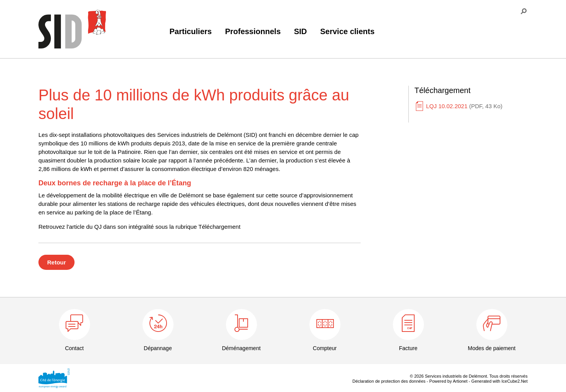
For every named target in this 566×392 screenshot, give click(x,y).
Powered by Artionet (448, 381)
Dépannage (158, 348)
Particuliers (191, 31)
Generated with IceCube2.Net (499, 381)
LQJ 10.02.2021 (464, 106)
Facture (408, 348)
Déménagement (241, 348)
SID (300, 31)
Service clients (347, 31)
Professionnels (253, 31)
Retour (57, 262)
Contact (74, 348)
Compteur (325, 348)
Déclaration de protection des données (389, 381)
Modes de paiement (492, 348)
